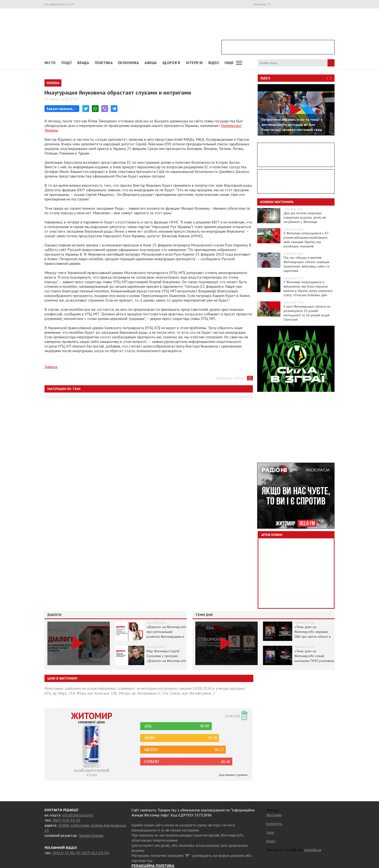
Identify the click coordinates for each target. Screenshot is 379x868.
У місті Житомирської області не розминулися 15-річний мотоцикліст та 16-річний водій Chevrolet (307, 313)
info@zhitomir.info (78, 815)
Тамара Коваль (91, 835)
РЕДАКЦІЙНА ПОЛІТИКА (153, 866)
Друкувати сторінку (230, 378)
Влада (83, 63)
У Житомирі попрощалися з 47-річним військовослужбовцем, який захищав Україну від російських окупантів (306, 240)
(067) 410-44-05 (67, 820)
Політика (104, 63)
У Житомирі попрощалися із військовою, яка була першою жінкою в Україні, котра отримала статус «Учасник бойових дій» (308, 289)
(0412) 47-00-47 (66, 853)
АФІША (151, 63)
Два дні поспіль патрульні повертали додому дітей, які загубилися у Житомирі (305, 217)
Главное (51, 367)
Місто (50, 63)
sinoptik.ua (313, 850)
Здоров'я (171, 63)
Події (67, 63)
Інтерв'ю (194, 63)
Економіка (129, 63)
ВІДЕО (214, 63)
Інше (229, 63)
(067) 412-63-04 (95, 853)
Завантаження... (61, 109)
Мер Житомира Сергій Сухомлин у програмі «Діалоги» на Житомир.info (166, 656)
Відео (265, 78)
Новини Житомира (277, 202)
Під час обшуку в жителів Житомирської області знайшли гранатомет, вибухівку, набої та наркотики (306, 264)
